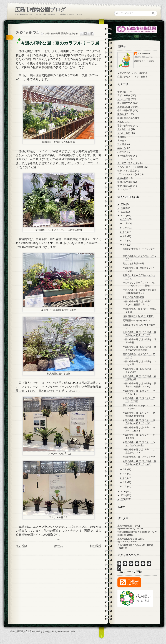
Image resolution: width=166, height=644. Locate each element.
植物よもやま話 (125, 182)
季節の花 (122, 92)
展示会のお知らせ (69, 33)
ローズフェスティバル (128, 163)
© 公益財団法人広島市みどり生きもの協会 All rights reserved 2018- (43, 631)
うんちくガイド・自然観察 (130, 167)
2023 (124, 208)
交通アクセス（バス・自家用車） (134, 73)
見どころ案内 (124, 95)
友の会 (121, 141)
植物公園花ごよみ (126, 118)
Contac (136, 36)
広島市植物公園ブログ (40, 10)
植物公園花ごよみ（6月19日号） (139, 316)
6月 (125, 245)
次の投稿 (21, 546)
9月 (125, 232)
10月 (126, 228)
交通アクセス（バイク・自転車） (134, 77)
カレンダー (123, 189)
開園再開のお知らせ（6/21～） (138, 320)
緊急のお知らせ (125, 126)
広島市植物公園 (144, 54)
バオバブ (122, 152)
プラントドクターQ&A (128, 174)
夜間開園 (122, 137)
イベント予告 (124, 99)
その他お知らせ (125, 156)
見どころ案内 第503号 (133, 297)
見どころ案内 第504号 (133, 264)
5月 (125, 469)
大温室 (121, 122)
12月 (126, 219)
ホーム (59, 546)
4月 (125, 474)
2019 (124, 495)
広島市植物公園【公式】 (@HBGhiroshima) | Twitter (130, 527)
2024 (124, 204)
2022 (124, 212)
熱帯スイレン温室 (126, 171)
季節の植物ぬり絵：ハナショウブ (139, 457)
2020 (124, 492)
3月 (125, 478)
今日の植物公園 (52, 33)
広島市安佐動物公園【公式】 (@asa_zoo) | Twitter (131, 540)
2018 (124, 499)
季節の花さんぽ (125, 186)
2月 (125, 482)
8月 (125, 236)
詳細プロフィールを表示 (144, 61)
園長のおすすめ (125, 103)
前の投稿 (96, 546)
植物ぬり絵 (123, 178)
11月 (126, 223)
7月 (125, 241)
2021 (124, 216)
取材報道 (122, 144)
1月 (125, 487)
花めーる (122, 148)
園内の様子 (123, 114)
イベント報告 (124, 133)
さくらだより (124, 129)
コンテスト (123, 159)
